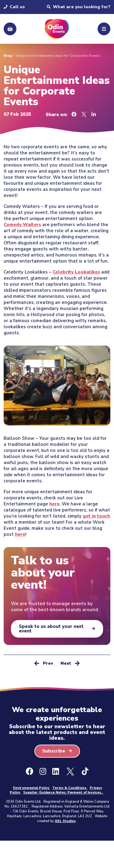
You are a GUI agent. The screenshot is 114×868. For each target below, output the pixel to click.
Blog (8, 56)
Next (70, 663)
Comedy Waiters (22, 225)
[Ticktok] (85, 772)
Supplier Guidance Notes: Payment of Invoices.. (63, 792)
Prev (44, 663)
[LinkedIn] (56, 772)
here (54, 504)
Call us (14, 7)
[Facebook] (30, 772)
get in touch (96, 516)
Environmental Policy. (31, 788)
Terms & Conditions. (70, 788)
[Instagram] (43, 772)
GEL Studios (65, 821)
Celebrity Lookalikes (76, 272)
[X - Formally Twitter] (70, 772)
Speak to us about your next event (51, 629)
